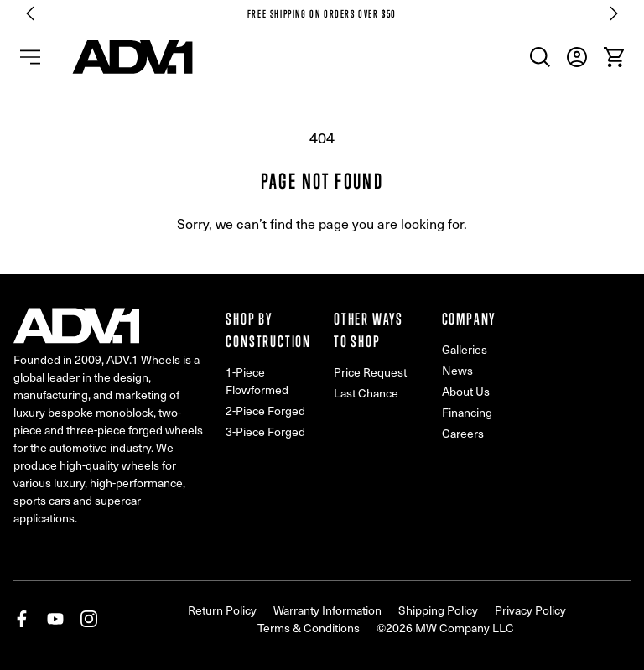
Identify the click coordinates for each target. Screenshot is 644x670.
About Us (466, 391)
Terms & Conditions (309, 628)
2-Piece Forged (265, 410)
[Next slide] (614, 13)
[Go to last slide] (30, 13)
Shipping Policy (438, 610)
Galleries (465, 349)
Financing (467, 412)
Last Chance (366, 393)
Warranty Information (327, 610)
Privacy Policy (530, 610)
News (457, 370)
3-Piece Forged (265, 431)
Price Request (370, 372)
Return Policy (222, 610)
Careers (463, 433)
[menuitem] (540, 57)
